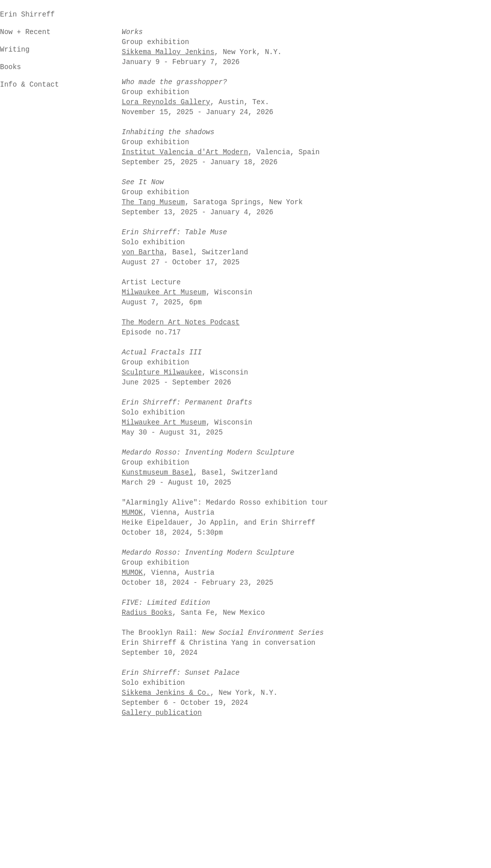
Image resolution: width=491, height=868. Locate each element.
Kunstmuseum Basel (158, 473)
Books (11, 67)
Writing (15, 50)
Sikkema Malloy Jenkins (168, 52)
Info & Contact (30, 85)
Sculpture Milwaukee (162, 372)
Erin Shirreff (27, 15)
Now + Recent (25, 32)
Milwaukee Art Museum (164, 422)
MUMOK (132, 573)
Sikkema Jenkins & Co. (166, 693)
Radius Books (147, 613)
